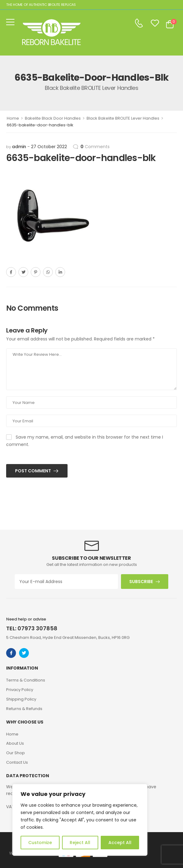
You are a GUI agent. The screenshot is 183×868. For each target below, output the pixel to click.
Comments (95, 147)
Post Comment (33, 471)
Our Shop (16, 753)
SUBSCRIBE (141, 582)
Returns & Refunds (24, 709)
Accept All (120, 843)
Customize (40, 843)
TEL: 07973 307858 (32, 628)
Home (13, 118)
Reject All (80, 843)
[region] (80, 820)
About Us (15, 743)
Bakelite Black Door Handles (53, 118)
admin (19, 147)
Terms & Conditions (26, 680)
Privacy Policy (20, 690)
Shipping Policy (21, 699)
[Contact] (139, 23)
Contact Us (17, 762)
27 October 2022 (49, 147)
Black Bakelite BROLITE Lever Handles (123, 118)
